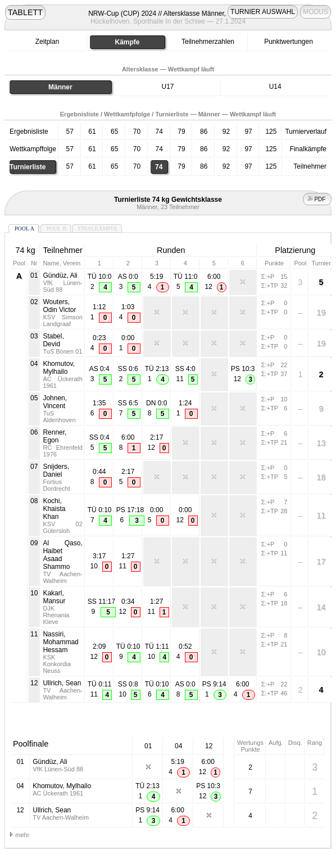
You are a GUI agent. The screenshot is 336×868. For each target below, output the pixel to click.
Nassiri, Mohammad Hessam (60, 642)
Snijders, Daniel (56, 471)
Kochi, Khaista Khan (54, 509)
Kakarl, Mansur (54, 597)
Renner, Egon (55, 436)
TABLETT (25, 12)
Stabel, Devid (53, 340)
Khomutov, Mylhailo (58, 368)
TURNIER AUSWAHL (263, 12)
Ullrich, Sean (62, 683)
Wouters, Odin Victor (59, 306)
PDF (317, 199)
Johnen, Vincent (55, 402)
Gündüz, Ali (60, 275)
